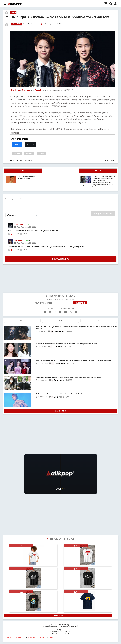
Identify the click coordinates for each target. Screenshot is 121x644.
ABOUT (10, 638)
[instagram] (55, 312)
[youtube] (60, 312)
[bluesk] (76, 312)
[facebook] (45, 312)
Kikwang (26, 90)
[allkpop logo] (15, 4)
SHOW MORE (58, 615)
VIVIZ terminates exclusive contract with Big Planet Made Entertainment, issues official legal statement (73, 360)
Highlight (15, 90)
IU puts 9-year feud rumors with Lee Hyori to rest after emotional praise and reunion (66, 344)
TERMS (52, 638)
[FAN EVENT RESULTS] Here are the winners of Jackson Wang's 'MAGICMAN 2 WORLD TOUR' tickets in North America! (76, 328)
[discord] (66, 312)
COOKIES (32, 638)
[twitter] (50, 312)
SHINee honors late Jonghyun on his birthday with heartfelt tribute (60, 394)
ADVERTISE (20, 638)
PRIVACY (42, 638)
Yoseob (38, 90)
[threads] (71, 312)
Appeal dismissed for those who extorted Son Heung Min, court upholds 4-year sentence (68, 377)
